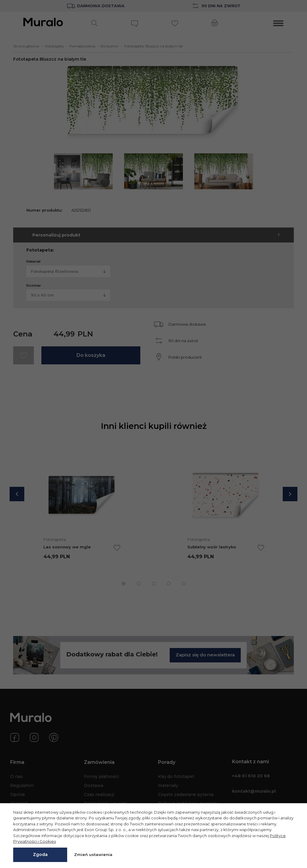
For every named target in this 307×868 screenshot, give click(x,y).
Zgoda (40, 854)
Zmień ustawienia (93, 854)
